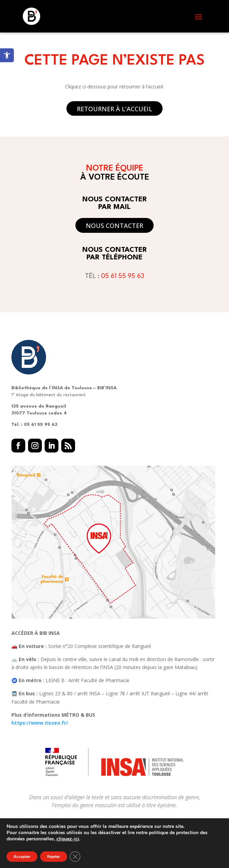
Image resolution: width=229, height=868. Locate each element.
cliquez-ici (68, 839)
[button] (199, 17)
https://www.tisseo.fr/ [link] (40, 723)
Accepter (22, 857)
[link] (7, 55)
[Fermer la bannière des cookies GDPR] (75, 857)
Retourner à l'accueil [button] (114, 109)
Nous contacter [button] (114, 226)
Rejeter (54, 857)
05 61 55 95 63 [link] (123, 276)
